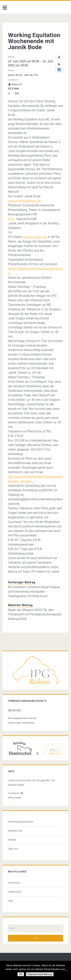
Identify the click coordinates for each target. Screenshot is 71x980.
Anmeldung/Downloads (21, 822)
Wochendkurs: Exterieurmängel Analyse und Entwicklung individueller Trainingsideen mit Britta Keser (34, 592)
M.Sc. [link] (12, 219)
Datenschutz (15, 892)
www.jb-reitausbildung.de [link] (24, 201)
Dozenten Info (15, 831)
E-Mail (13, 88)
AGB (10, 901)
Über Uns (13, 849)
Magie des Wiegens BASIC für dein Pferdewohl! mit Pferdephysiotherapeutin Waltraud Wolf (35, 614)
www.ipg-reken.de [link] (35, 237)
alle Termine (14, 710)
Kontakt (12, 840)
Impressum (14, 883)
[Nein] (66, 970)
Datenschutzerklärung (40, 974)
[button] (59, 65)
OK (21, 974)
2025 (17, 93)
